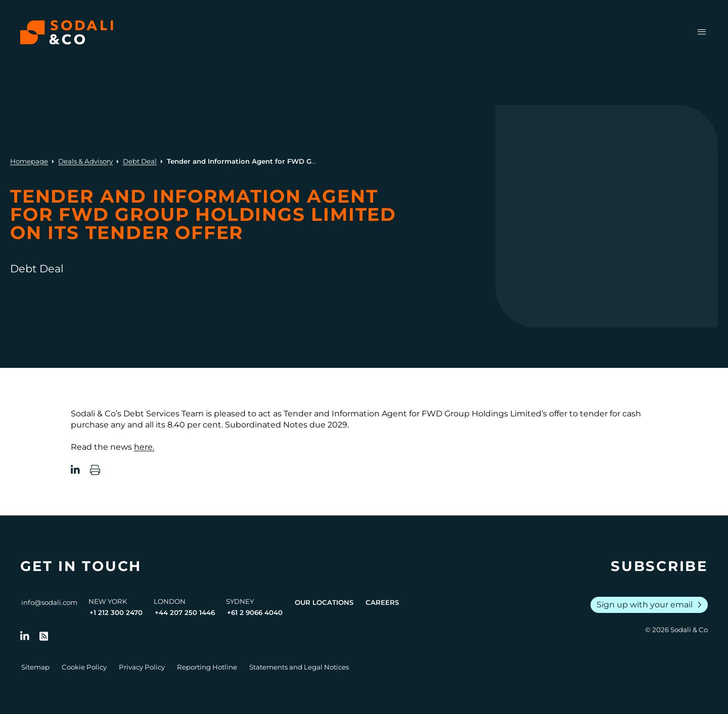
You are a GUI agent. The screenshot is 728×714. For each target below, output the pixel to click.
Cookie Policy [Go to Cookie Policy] (84, 667)
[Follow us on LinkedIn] (25, 636)
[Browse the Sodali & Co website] (67, 32)
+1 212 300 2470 (116, 612)
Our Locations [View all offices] (324, 602)
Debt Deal (140, 161)
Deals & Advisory (85, 161)
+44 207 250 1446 (185, 612)
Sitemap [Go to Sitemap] (35, 667)
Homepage (29, 161)
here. (144, 447)
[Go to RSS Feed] (44, 636)
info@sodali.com (49, 602)
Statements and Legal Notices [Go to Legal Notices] (299, 667)
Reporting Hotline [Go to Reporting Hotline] (207, 667)
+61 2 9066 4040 (255, 612)
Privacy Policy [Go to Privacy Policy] (142, 667)
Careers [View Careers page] (382, 602)
